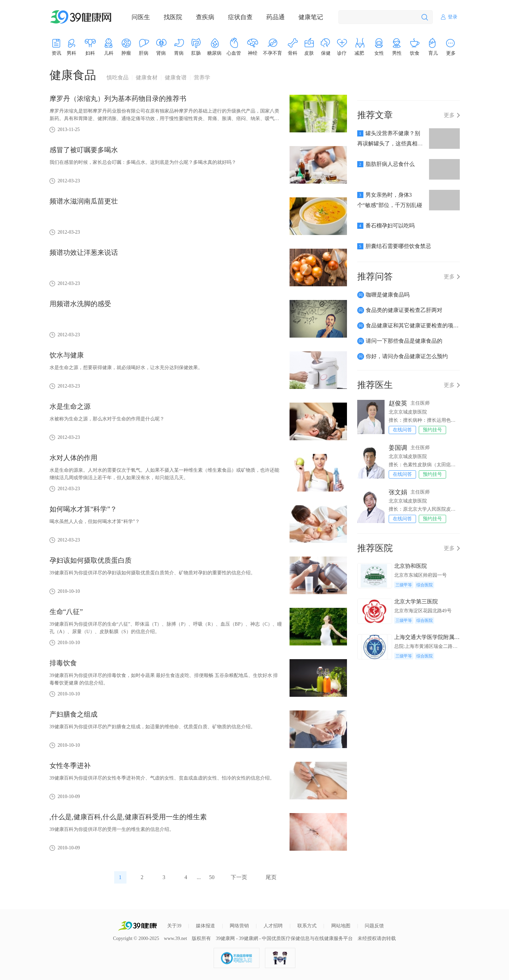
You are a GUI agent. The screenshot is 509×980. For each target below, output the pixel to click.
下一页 (239, 877)
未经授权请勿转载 (377, 938)
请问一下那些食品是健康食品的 (404, 341)
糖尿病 (214, 53)
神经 (253, 53)
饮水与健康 (67, 355)
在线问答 (402, 430)
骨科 (293, 53)
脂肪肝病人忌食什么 (390, 164)
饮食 (415, 53)
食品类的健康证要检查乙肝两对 (404, 310)
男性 (397, 53)
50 (212, 877)
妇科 (90, 53)
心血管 (234, 53)
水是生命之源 (70, 406)
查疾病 (205, 17)
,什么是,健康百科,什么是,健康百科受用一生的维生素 (128, 817)
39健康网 (225, 938)
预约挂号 (432, 430)
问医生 (141, 17)
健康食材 (147, 78)
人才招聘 (273, 926)
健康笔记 (311, 17)
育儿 (433, 53)
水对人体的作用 (73, 458)
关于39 (174, 926)
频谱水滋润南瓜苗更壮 (84, 201)
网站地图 (341, 926)
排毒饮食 (63, 663)
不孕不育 (272, 53)
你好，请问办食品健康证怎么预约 (407, 356)
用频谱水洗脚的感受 (80, 304)
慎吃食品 (118, 78)
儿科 (109, 53)
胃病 (179, 53)
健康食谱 (176, 78)
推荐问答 (375, 277)
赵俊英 (398, 403)
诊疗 (342, 53)
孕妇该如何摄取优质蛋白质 (91, 560)
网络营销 (239, 926)
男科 (71, 53)
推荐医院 (375, 548)
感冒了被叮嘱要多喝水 (84, 150)
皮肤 (309, 53)
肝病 (144, 53)
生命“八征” (66, 612)
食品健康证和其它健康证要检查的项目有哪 (418, 325)
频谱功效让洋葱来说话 (84, 252)
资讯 (56, 53)
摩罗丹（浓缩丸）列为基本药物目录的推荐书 (118, 99)
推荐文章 (375, 115)
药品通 (276, 17)
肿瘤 (126, 53)
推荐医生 (375, 385)
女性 (379, 53)
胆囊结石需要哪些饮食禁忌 (398, 246)
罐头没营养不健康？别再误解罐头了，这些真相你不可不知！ (390, 143)
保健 (326, 53)
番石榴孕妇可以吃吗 (390, 226)
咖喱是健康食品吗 (388, 295)
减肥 (359, 53)
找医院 (173, 17)
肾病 (161, 53)
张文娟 (398, 492)
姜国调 (398, 448)
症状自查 (240, 17)
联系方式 (307, 926)
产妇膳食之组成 (73, 714)
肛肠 (196, 53)
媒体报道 (205, 926)
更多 (449, 115)
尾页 (271, 877)
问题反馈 (374, 926)
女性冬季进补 (70, 766)
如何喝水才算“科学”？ (83, 509)
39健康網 (249, 938)
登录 (453, 17)
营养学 (202, 78)
